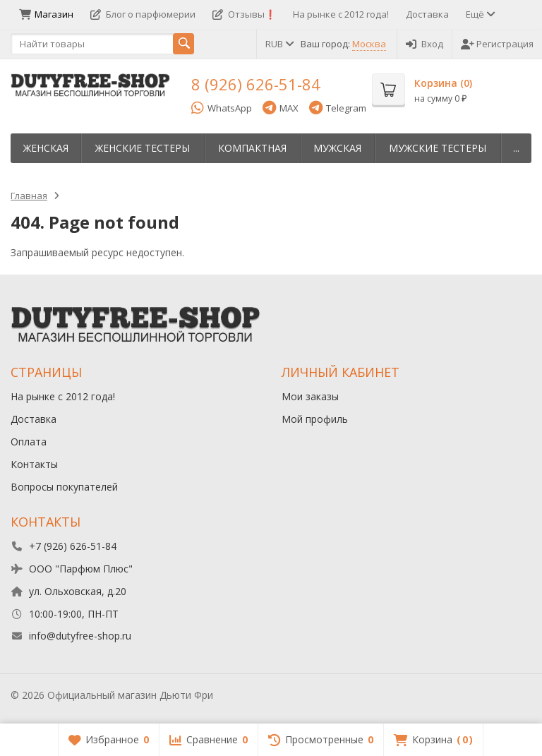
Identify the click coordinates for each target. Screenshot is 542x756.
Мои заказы (310, 396)
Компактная (252, 148)
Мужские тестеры (438, 148)
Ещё (480, 14)
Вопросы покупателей (64, 487)
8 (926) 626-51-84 (256, 84)
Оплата (29, 442)
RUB (279, 44)
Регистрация (497, 44)
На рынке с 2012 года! (341, 14)
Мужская (337, 148)
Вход (424, 44)
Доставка (427, 14)
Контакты (34, 464)
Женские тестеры (143, 148)
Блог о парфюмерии (143, 14)
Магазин (46, 14)
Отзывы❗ (244, 14)
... (516, 148)
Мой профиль (315, 419)
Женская (46, 148)
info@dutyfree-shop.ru (80, 636)
